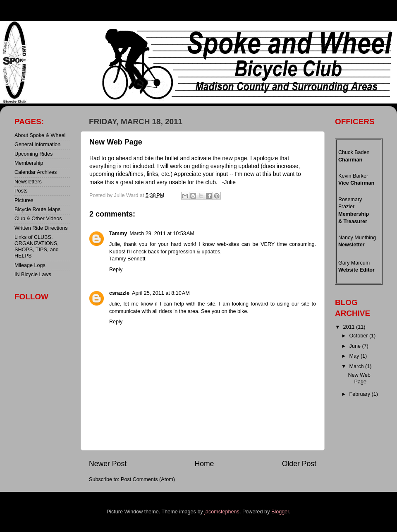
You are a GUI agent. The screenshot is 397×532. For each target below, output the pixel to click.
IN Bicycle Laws (33, 274)
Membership (29, 163)
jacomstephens (222, 512)
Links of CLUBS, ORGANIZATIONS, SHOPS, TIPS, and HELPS (37, 247)
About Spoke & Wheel (40, 135)
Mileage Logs (30, 265)
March (358, 366)
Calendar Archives (36, 172)
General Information (37, 144)
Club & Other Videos (38, 219)
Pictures (24, 200)
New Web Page (359, 378)
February (361, 394)
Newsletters (28, 182)
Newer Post (108, 464)
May (355, 356)
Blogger (280, 512)
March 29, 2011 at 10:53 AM (162, 234)
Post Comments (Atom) (148, 479)
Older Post (299, 464)
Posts (21, 191)
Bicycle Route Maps (37, 209)
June (356, 346)
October (359, 336)
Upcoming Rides (33, 154)
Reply (116, 270)
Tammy (118, 234)
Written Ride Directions (41, 228)
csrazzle (119, 293)
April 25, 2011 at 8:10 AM (161, 293)
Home (204, 464)
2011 (349, 327)
